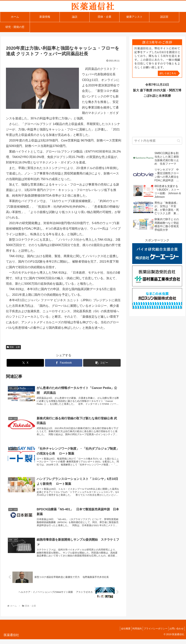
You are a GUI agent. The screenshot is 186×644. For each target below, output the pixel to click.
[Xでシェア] (25, 363)
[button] (102, 363)
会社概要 (120, 633)
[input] (157, 141)
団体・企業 (13, 347)
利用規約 (133, 633)
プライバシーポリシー (153, 633)
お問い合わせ (176, 633)
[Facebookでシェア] (64, 363)
